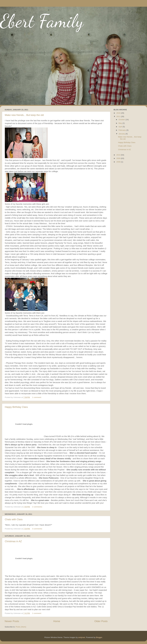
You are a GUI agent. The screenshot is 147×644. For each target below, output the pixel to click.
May (120, 123)
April (121, 127)
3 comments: (38, 529)
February (122, 130)
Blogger (99, 637)
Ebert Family (42, 21)
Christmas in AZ (13, 541)
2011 (119, 116)
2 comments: (38, 507)
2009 (119, 158)
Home (57, 621)
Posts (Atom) (21, 627)
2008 (119, 162)
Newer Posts (12, 621)
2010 (119, 155)
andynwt (82, 637)
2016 (119, 113)
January (122, 134)
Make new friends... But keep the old (24, 115)
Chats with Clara (14, 519)
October (122, 120)
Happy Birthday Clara (16, 407)
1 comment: (37, 397)
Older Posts (101, 621)
